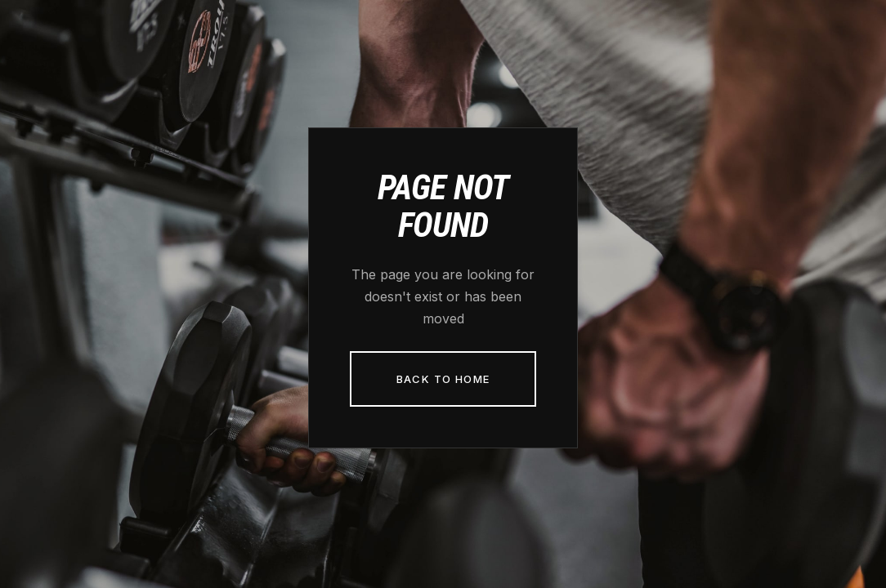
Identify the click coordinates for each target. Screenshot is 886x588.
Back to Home (443, 379)
